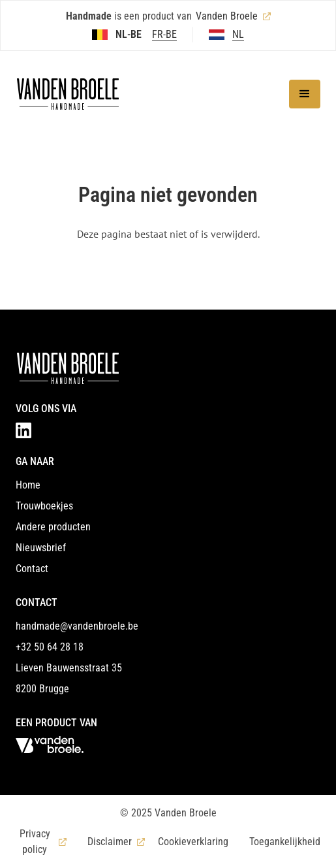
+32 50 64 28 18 (50, 647)
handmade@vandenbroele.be (77, 626)
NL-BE (129, 34)
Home (28, 485)
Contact (32, 569)
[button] (305, 94)
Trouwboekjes (44, 506)
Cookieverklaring (193, 842)
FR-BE (164, 34)
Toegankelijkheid (285, 842)
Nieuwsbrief (41, 548)
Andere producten (53, 527)
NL (238, 34)
